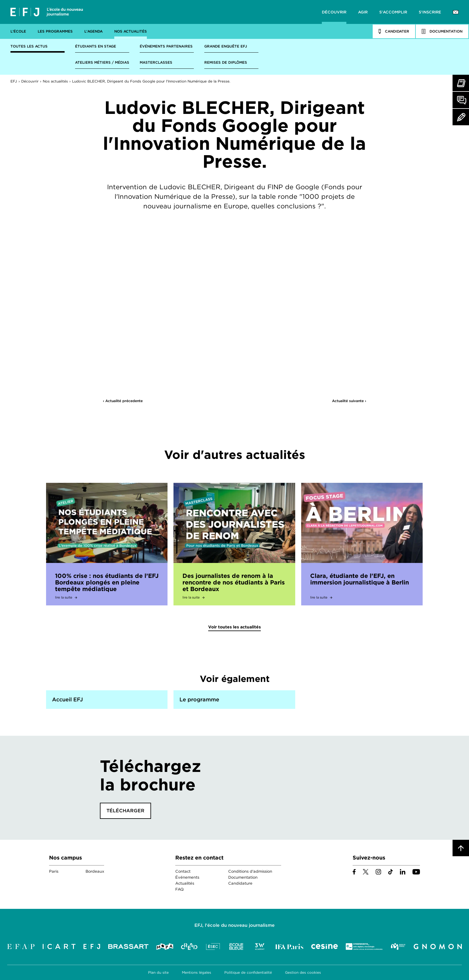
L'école (18, 31)
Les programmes (55, 31)
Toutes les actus (29, 46)
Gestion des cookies (303, 972)
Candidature (240, 883)
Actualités (185, 883)
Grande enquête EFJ (226, 46)
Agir (363, 12)
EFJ (47, 12)
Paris (54, 871)
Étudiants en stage (96, 46)
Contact (183, 871)
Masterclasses (156, 62)
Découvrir (334, 12)
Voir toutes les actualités (234, 627)
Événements (187, 877)
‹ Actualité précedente (123, 401)
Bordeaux (95, 871)
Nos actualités (131, 31)
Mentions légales (197, 972)
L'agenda (93, 31)
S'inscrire (430, 12)
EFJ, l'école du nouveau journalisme (234, 925)
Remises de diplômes (226, 62)
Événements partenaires (166, 46)
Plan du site (158, 972)
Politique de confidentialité (248, 972)
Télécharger (125, 811)
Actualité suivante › (349, 401)
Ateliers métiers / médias (102, 62)
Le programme (199, 699)
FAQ (179, 889)
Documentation (243, 877)
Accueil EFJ (67, 699)
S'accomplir (393, 12)
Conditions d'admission (250, 871)
